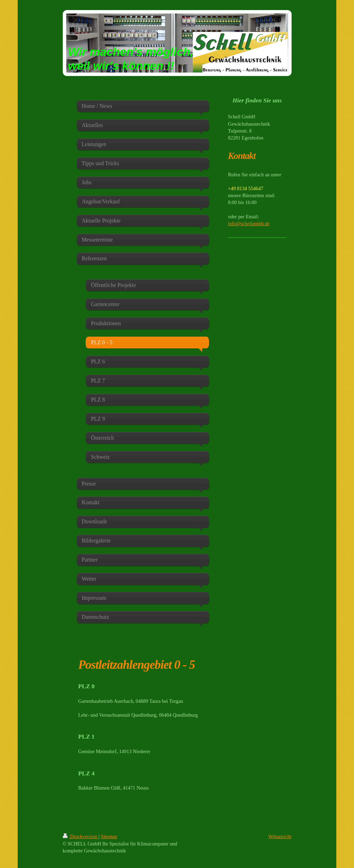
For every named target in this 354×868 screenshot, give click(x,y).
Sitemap (109, 836)
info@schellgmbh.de (249, 224)
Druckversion (81, 836)
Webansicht (280, 836)
